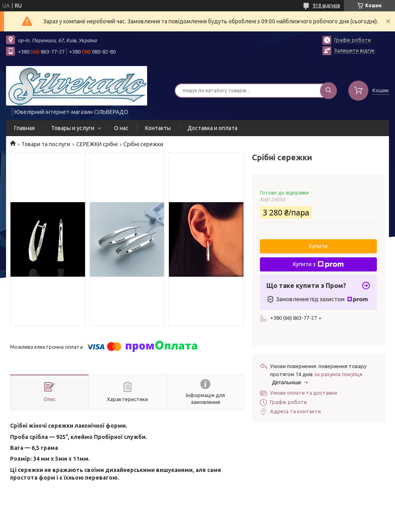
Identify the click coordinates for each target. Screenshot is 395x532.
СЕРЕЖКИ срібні (97, 144)
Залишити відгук (354, 50)
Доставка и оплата (212, 128)
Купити (318, 246)
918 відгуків (326, 5)
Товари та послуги (46, 144)
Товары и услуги (73, 128)
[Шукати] (328, 91)
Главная (24, 128)
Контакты (158, 128)
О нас (121, 128)
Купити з (318, 265)
